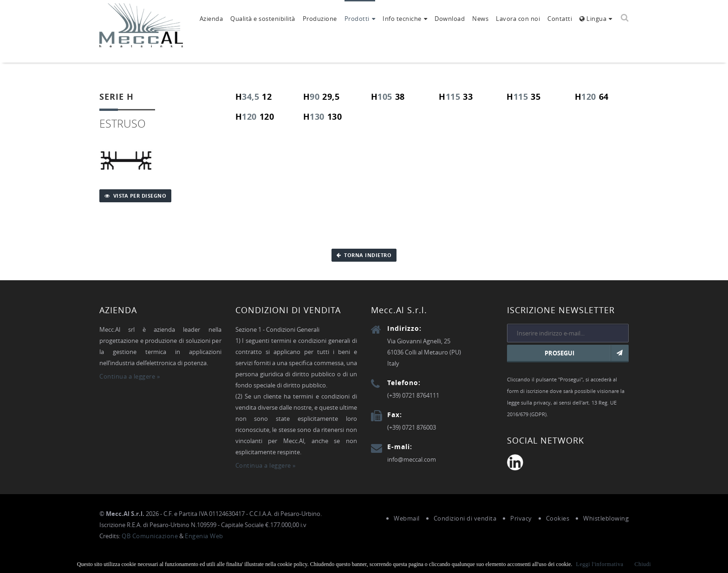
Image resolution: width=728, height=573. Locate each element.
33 (468, 97)
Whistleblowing (606, 518)
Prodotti (357, 19)
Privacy (521, 518)
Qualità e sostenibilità (263, 19)
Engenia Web (204, 536)
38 (400, 97)
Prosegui (586, 353)
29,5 (331, 97)
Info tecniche (402, 19)
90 (315, 97)
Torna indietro (364, 255)
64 (604, 97)
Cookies (558, 518)
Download (450, 19)
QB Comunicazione (150, 536)
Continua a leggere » (130, 376)
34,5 (250, 97)
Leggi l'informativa (600, 564)
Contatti (560, 19)
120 (589, 97)
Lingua (593, 19)
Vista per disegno (135, 196)
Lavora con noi (518, 19)
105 (385, 97)
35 (536, 97)
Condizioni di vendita (465, 518)
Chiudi (643, 564)
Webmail (407, 518)
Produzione (320, 19)
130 (317, 117)
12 (267, 97)
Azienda (211, 19)
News (480, 19)
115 (453, 97)
